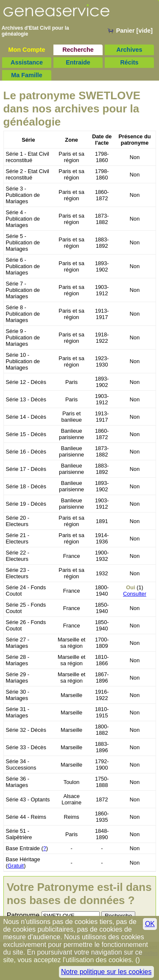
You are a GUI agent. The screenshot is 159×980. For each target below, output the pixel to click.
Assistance (27, 62)
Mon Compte (26, 50)
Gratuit (16, 866)
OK (150, 924)
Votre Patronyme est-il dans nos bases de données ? (79, 894)
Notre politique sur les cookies (106, 972)
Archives (130, 50)
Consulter (135, 594)
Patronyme (23, 915)
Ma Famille (27, 75)
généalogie (15, 34)
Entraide (78, 62)
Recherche (78, 50)
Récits (129, 62)
